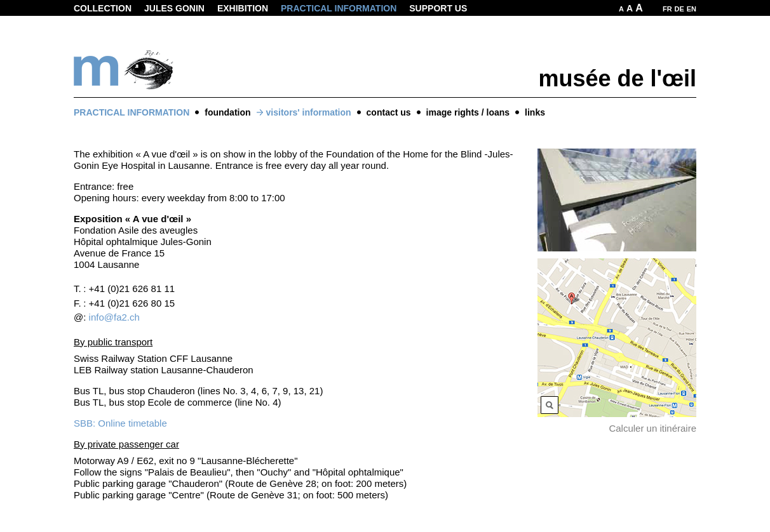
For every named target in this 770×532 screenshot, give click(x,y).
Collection (103, 8)
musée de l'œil (617, 78)
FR (667, 9)
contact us (389, 112)
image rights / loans (468, 112)
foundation (227, 112)
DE (679, 9)
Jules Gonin (174, 8)
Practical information (339, 8)
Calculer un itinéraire (652, 428)
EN (692, 9)
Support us (438, 8)
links (535, 112)
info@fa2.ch (114, 317)
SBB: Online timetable (120, 423)
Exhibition (243, 8)
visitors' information (309, 112)
